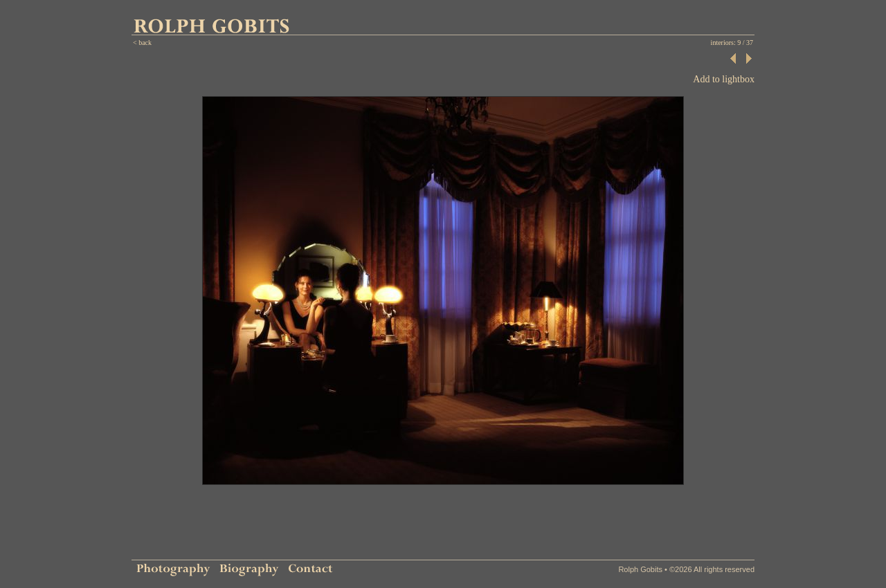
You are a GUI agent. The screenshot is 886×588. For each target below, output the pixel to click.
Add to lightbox (724, 79)
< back (142, 43)
